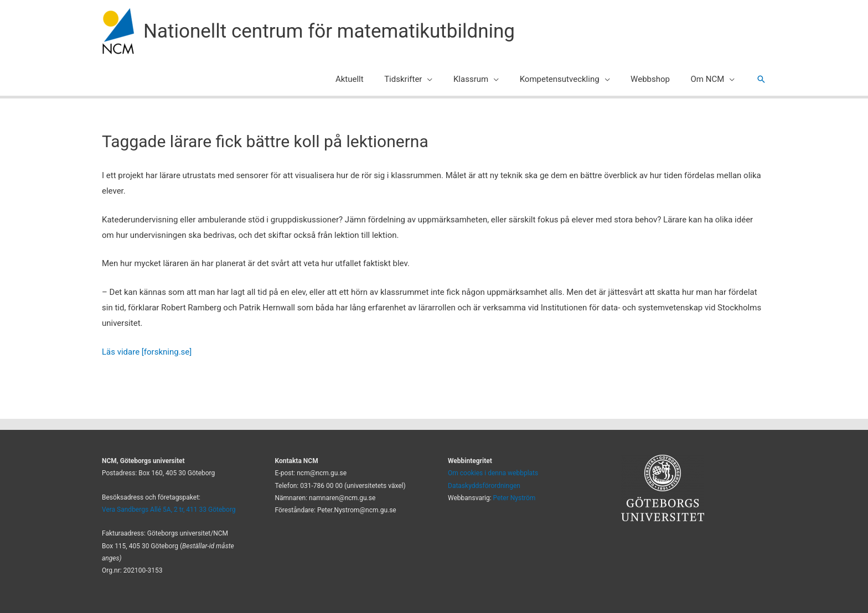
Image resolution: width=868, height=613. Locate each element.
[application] (446, 79)
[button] (761, 79)
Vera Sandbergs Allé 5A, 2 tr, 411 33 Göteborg (169, 510)
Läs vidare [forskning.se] (147, 352)
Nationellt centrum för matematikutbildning (329, 31)
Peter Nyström (515, 498)
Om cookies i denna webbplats (493, 473)
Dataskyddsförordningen (484, 486)
